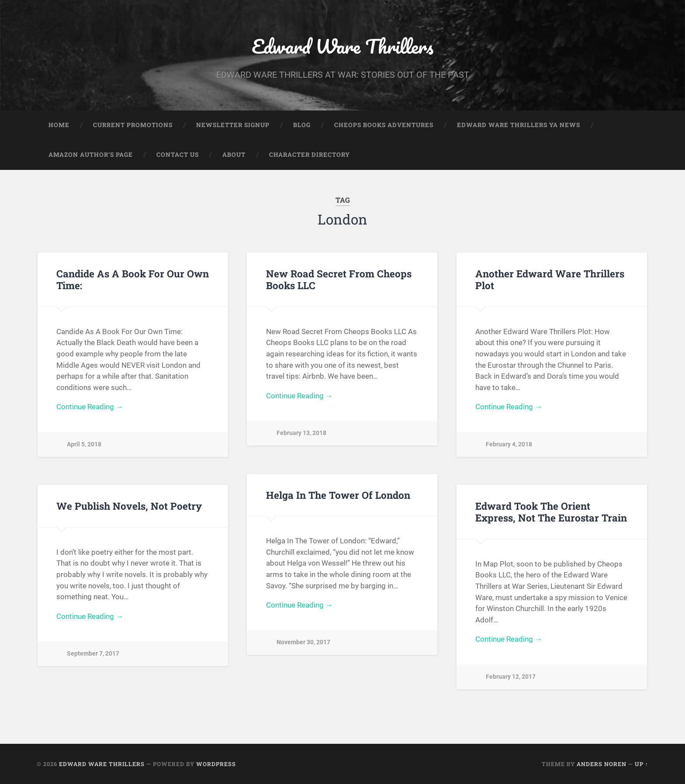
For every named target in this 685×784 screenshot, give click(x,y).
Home (59, 125)
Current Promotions (133, 125)
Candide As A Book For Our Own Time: (133, 279)
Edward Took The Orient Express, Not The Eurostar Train (551, 512)
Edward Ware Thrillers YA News (519, 125)
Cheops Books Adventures (384, 125)
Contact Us (178, 155)
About (234, 155)
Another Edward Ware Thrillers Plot (550, 279)
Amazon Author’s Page (91, 155)
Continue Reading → (90, 407)
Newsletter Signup (233, 125)
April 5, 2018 (84, 444)
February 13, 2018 (301, 433)
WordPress (216, 764)
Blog (302, 125)
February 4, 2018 (509, 444)
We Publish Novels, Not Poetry (129, 506)
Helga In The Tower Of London (338, 495)
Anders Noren (602, 764)
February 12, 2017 (511, 677)
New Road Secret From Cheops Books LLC (339, 279)
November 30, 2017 (303, 642)
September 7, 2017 (93, 654)
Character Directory (310, 155)
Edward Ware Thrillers (342, 46)
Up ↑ (642, 764)
